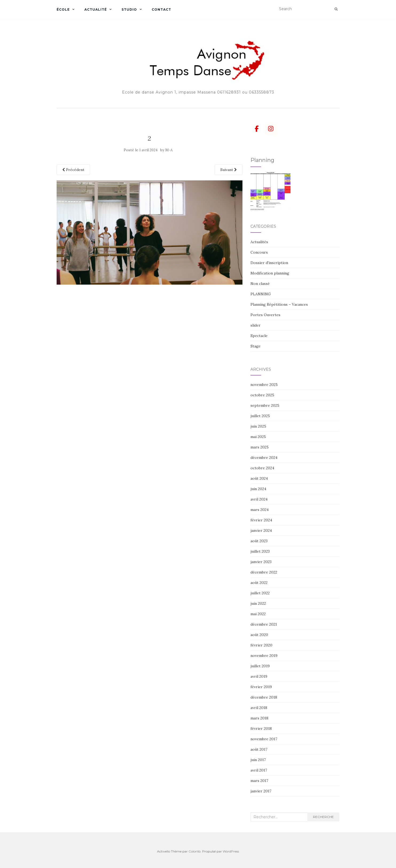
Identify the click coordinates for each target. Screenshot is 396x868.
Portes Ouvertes (265, 315)
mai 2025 (258, 437)
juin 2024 (258, 489)
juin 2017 (258, 760)
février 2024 (261, 520)
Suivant (229, 170)
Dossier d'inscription (269, 263)
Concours (259, 252)
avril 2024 (259, 499)
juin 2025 (258, 426)
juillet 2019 (260, 666)
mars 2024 (260, 510)
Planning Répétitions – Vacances (279, 304)
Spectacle (259, 336)
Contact (161, 9)
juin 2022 (258, 603)
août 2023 (259, 541)
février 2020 (261, 645)
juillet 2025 (260, 416)
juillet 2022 (260, 593)
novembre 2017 (264, 739)
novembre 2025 (264, 385)
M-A (169, 150)
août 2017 (259, 749)
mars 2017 (259, 781)
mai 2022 (258, 614)
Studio (129, 9)
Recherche (323, 817)
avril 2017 (259, 770)
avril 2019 (259, 676)
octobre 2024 (262, 468)
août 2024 (259, 478)
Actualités (259, 242)
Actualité (96, 9)
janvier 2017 (261, 791)
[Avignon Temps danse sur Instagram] (271, 129)
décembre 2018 (264, 697)
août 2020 (259, 635)
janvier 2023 (261, 562)
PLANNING (261, 294)
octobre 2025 (262, 395)
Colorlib (195, 851)
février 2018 (261, 728)
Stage (256, 346)
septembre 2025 (265, 405)
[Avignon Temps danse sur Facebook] (257, 129)
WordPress (231, 851)
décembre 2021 (264, 624)
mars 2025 (260, 447)
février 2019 (261, 687)
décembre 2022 (264, 572)
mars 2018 (259, 718)
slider (256, 325)
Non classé (260, 284)
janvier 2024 (261, 530)
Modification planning (270, 273)
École (63, 9)
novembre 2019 (264, 656)
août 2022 (259, 583)
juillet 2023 (260, 551)
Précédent (73, 170)
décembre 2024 (264, 458)
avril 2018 (259, 708)
